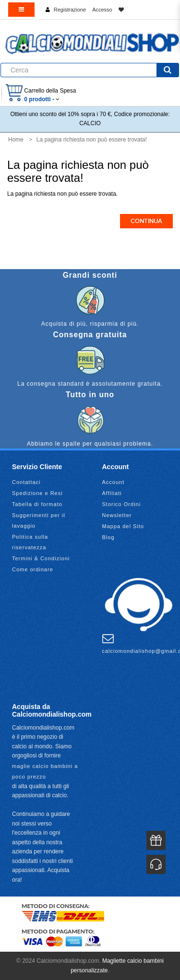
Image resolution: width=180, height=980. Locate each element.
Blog (108, 537)
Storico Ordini (122, 504)
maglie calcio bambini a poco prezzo (45, 771)
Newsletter (117, 515)
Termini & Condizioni (41, 558)
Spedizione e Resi (37, 493)
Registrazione (70, 10)
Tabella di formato (37, 504)
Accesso (102, 10)
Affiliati (112, 493)
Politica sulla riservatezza (30, 542)
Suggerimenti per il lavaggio (39, 520)
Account (114, 482)
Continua (146, 221)
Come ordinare (33, 569)
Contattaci (26, 482)
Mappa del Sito (123, 526)
